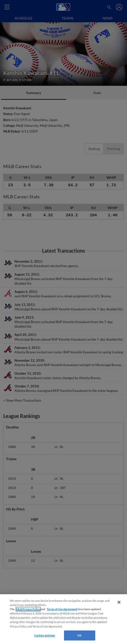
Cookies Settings (45, 635)
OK (79, 635)
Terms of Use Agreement (62, 609)
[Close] (119, 602)
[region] (63, 619)
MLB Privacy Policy (28, 609)
